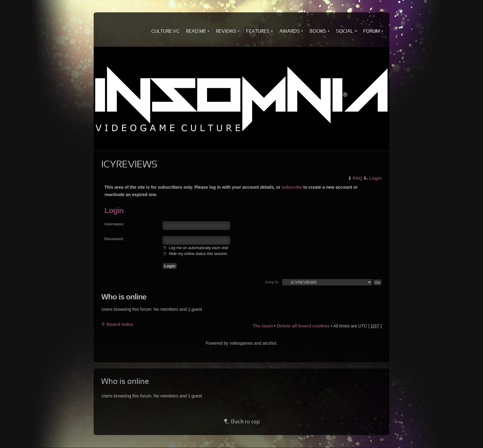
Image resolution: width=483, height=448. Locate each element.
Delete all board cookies (303, 326)
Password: (114, 239)
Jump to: (272, 282)
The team (263, 326)
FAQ (357, 178)
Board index (120, 324)
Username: (114, 224)
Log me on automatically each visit (195, 248)
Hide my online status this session (195, 254)
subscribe (292, 187)
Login (375, 178)
